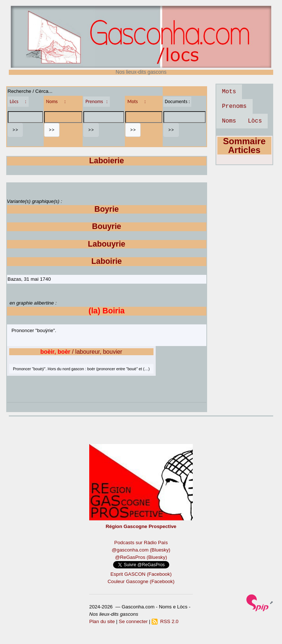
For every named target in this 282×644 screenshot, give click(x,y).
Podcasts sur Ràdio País (141, 543)
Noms (229, 121)
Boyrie (106, 209)
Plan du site (102, 621)
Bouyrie (107, 226)
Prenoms (234, 106)
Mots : (137, 101)
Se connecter (133, 621)
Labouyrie (106, 244)
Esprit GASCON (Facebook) (141, 574)
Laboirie (107, 261)
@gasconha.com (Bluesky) (141, 550)
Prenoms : (97, 101)
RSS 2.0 (165, 621)
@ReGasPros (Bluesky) (141, 557)
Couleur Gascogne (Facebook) (141, 581)
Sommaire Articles (244, 145)
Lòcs (255, 121)
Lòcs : (18, 101)
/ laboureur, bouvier (81, 352)
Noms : (56, 101)
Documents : (177, 101)
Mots (229, 92)
